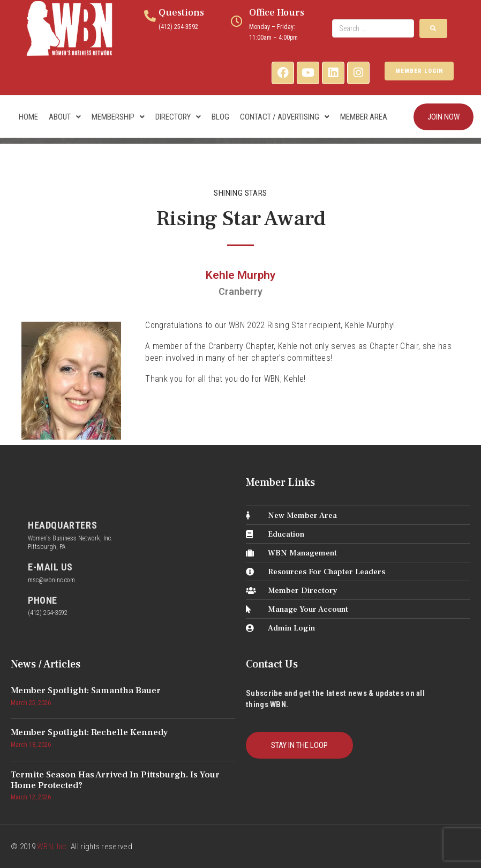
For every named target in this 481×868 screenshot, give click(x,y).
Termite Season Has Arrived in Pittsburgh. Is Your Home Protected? (115, 780)
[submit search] (433, 28)
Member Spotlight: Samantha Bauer (86, 691)
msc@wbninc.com (51, 580)
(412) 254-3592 (178, 27)
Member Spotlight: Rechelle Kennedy (89, 732)
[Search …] (373, 28)
